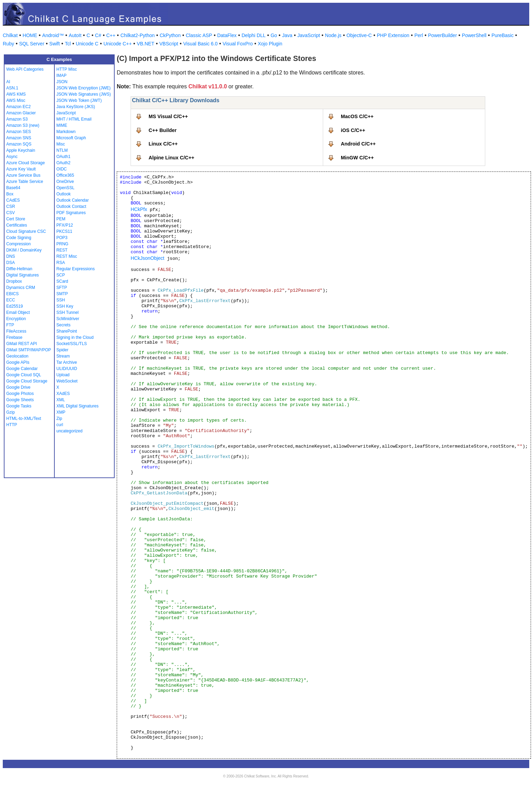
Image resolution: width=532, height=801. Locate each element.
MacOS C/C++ (357, 116)
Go (274, 35)
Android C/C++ (358, 144)
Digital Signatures (23, 275)
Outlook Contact (71, 206)
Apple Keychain (21, 150)
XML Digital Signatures (78, 406)
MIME (62, 125)
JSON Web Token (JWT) (79, 100)
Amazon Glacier (21, 113)
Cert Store (16, 219)
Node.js (333, 35)
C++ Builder (163, 130)
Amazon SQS (19, 144)
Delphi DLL (253, 35)
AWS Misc (16, 100)
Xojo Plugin (270, 44)
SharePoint (67, 331)
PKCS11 (64, 231)
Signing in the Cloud (75, 337)
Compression (19, 244)
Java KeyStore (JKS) (76, 107)
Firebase (14, 337)
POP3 (62, 238)
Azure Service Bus (23, 175)
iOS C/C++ (353, 130)
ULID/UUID (67, 369)
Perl (419, 35)
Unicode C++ (118, 44)
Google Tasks (19, 406)
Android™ (53, 35)
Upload (63, 375)
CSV (11, 213)
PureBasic (503, 35)
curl (60, 425)
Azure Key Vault (21, 169)
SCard (62, 281)
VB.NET (146, 44)
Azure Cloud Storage (25, 163)
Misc (61, 144)
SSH (61, 300)
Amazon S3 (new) (23, 125)
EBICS (12, 294)
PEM (61, 219)
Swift (54, 44)
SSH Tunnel (68, 313)
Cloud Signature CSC (26, 231)
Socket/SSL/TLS (72, 344)
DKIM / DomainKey (24, 250)
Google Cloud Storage (27, 381)
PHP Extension (393, 35)
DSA (11, 263)
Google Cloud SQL (24, 375)
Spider (63, 350)
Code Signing (19, 238)
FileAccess (16, 331)
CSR (11, 206)
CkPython (170, 35)
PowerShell (474, 35)
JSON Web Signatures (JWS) (84, 94)
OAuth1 (64, 157)
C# (98, 35)
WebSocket (67, 381)
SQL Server (32, 44)
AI (8, 82)
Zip (59, 419)
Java (287, 35)
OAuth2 (64, 163)
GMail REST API (21, 344)
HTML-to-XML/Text (24, 419)
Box (10, 194)
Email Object (18, 313)
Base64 (13, 188)
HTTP (12, 425)
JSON (62, 82)
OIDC (62, 169)
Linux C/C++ (163, 144)
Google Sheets (20, 400)
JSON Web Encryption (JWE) (83, 88)
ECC (11, 300)
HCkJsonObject (147, 258)
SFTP (62, 288)
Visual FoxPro (238, 44)
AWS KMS (16, 94)
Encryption (16, 319)
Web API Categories (25, 69)
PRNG (63, 244)
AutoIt (75, 35)
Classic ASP (199, 35)
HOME (30, 35)
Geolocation (17, 356)
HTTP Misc (67, 69)
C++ (111, 35)
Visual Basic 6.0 (200, 44)
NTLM (62, 150)
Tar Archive (67, 362)
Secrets (64, 325)
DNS (11, 256)
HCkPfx (139, 209)
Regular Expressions (76, 269)
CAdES (13, 200)
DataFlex (227, 35)
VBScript (169, 44)
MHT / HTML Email (74, 119)
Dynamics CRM (21, 288)
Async (12, 157)
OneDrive (65, 182)
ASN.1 (12, 88)
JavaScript (309, 35)
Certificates (17, 225)
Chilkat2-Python (138, 35)
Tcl (68, 44)
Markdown (66, 132)
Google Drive (18, 387)
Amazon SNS (19, 138)
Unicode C (87, 44)
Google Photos (20, 394)
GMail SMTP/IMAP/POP (29, 350)
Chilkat (10, 35)
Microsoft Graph (71, 138)
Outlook (64, 194)
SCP (61, 275)
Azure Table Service (25, 182)
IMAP (61, 76)
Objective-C (359, 35)
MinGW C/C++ (357, 158)
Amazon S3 (17, 119)
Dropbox (14, 281)
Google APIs (18, 362)
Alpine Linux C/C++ (171, 158)
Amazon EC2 (19, 107)
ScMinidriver (68, 319)
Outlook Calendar (73, 200)
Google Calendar (22, 369)
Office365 (65, 175)
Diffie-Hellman (19, 269)
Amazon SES (19, 132)
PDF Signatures (71, 213)
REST (62, 250)
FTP (10, 325)
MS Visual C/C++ (168, 116)
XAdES (63, 394)
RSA (61, 263)
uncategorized (69, 431)
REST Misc (67, 256)
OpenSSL (65, 188)
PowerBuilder (442, 35)
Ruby (8, 44)
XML (61, 400)
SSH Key (65, 306)
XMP (61, 412)
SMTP (62, 294)
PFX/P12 (65, 225)
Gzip (11, 412)
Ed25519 (15, 306)
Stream (63, 356)
